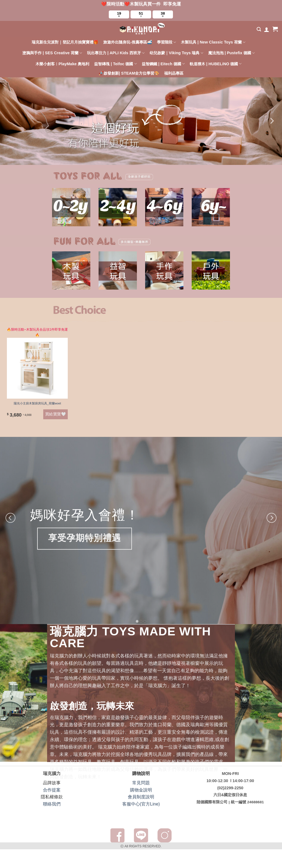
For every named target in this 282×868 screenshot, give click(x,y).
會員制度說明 (141, 797)
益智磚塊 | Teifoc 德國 (116, 64)
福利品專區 (174, 73)
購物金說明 (141, 790)
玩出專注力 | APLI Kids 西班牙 (116, 53)
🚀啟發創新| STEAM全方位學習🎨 (129, 73)
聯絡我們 (52, 804)
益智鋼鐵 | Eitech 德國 (163, 64)
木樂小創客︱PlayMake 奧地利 (63, 64)
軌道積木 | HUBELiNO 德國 (216, 64)
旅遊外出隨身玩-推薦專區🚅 (128, 42)
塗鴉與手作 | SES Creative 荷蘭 (52, 53)
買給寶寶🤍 (55, 414)
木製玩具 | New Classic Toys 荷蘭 (213, 42)
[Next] (272, 121)
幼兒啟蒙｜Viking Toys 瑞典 (176, 53)
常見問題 (141, 783)
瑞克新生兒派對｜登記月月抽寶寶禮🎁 (65, 42)
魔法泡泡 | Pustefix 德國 (231, 53)
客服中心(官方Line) (141, 804)
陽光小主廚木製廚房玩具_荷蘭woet (37, 403)
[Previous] (10, 518)
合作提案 (52, 790)
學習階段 (166, 42)
